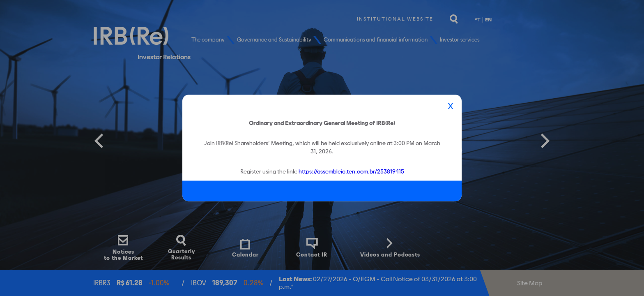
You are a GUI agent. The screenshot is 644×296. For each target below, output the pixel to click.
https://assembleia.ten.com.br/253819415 (351, 171)
